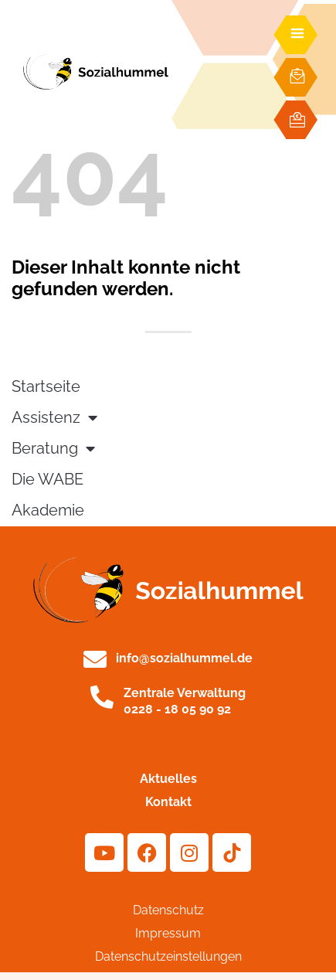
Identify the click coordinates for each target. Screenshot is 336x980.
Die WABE (48, 480)
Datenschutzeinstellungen (168, 956)
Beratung (53, 449)
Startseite (46, 387)
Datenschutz (168, 910)
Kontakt (168, 802)
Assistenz (54, 418)
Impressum (168, 933)
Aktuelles (168, 779)
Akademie (48, 510)
